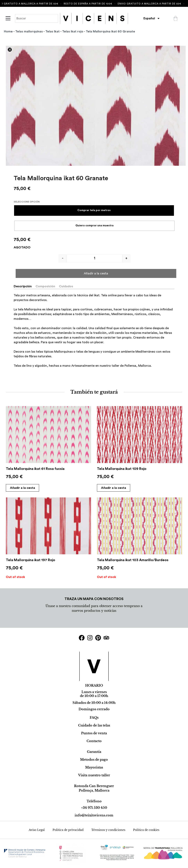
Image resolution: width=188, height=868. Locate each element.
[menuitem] (152, 18)
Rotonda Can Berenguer (94, 786)
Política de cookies (146, 830)
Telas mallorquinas (29, 31)
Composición (45, 286)
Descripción (23, 286)
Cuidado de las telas (94, 725)
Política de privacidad (68, 830)
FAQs (94, 718)
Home (8, 31)
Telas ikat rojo (73, 31)
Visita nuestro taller (94, 775)
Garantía (94, 752)
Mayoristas (94, 767)
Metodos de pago (94, 760)
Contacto (94, 741)
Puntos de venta (94, 733)
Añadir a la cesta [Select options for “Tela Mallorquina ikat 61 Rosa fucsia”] (22, 488)
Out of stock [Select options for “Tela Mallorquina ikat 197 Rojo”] (15, 577)
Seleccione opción (27, 202)
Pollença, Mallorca (94, 790)
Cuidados (66, 286)
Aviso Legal (37, 830)
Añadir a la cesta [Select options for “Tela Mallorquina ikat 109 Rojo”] (114, 488)
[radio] (94, 211)
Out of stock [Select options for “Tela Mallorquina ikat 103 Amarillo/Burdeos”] (107, 577)
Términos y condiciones (108, 830)
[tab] (24, 286)
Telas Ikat (52, 31)
